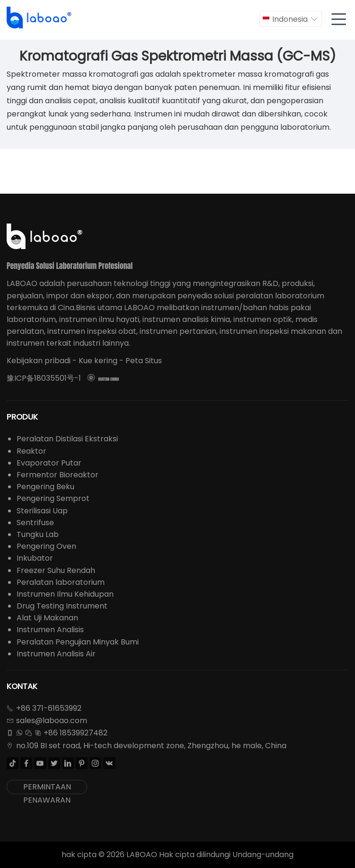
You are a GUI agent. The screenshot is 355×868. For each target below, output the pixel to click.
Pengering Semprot (53, 498)
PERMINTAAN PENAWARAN (47, 788)
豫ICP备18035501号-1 (44, 378)
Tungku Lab (38, 534)
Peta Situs (144, 361)
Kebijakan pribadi (39, 361)
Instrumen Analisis (50, 630)
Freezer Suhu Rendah (56, 570)
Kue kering (98, 361)
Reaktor (31, 451)
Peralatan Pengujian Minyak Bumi (78, 642)
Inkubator (35, 558)
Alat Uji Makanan (47, 618)
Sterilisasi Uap (42, 511)
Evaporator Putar (49, 463)
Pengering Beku (45, 487)
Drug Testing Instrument (62, 606)
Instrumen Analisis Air (56, 654)
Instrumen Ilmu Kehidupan (65, 594)
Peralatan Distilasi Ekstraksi (67, 439)
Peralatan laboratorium (61, 582)
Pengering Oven (46, 546)
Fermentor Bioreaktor (58, 475)
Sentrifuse (35, 523)
